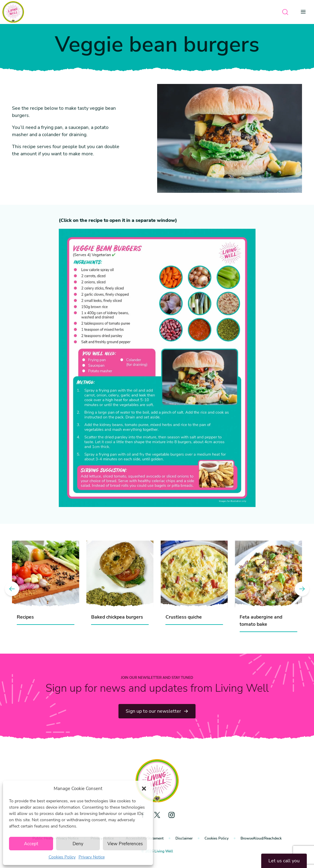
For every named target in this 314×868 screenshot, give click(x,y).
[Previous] (12, 589)
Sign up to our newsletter (157, 711)
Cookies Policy (62, 857)
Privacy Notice (92, 857)
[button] (144, 789)
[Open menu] (305, 12)
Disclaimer (184, 838)
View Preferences (125, 844)
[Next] (302, 589)
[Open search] (285, 12)
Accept (31, 844)
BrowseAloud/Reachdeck (261, 838)
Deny (78, 844)
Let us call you (284, 861)
